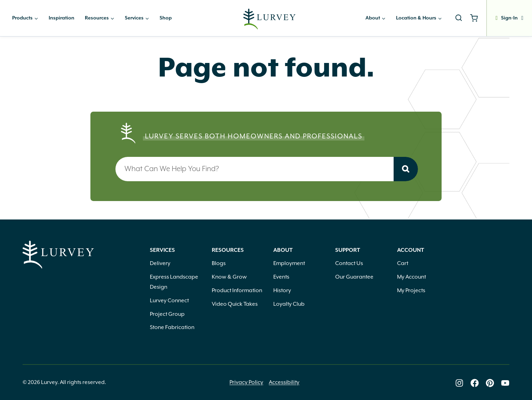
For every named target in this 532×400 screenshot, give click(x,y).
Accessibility (284, 382)
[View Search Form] (459, 18)
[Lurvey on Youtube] (505, 383)
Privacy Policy (246, 382)
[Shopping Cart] (477, 18)
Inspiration (62, 18)
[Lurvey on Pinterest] (490, 383)
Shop (166, 18)
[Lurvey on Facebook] (475, 383)
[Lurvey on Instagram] (459, 383)
